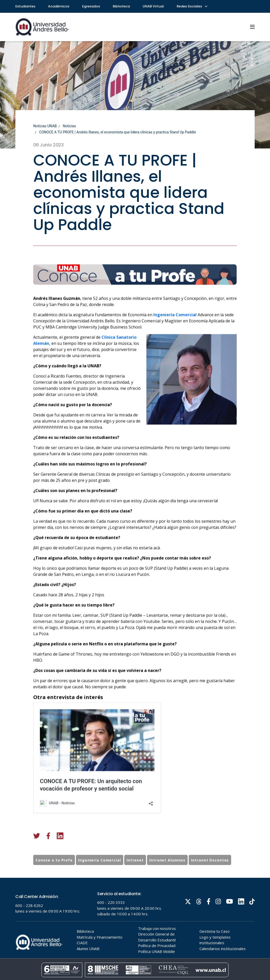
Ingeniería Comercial (175, 343)
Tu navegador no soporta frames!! (135, 929)
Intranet (135, 874)
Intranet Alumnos (167, 874)
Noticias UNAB (45, 126)
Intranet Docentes (210, 874)
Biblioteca (121, 6)
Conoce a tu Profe (54, 874)
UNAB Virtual (153, 6)
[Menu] (252, 27)
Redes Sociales (192, 6)
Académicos (59, 6)
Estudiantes (25, 6)
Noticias (69, 126)
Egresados (91, 6)
